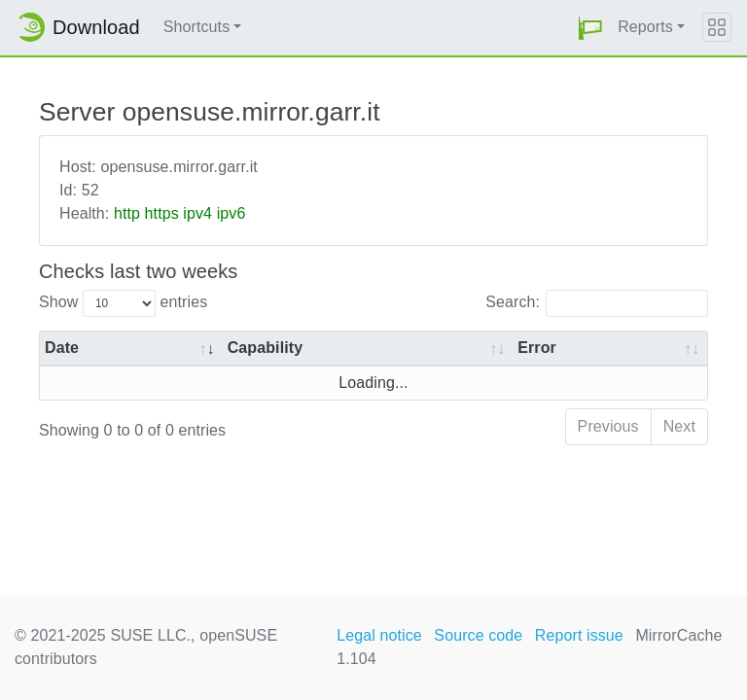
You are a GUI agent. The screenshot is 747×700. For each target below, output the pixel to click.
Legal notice (379, 635)
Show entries (123, 303)
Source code (478, 635)
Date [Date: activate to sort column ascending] (62, 348)
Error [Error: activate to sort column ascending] (537, 348)
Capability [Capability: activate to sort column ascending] (265, 348)
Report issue (579, 635)
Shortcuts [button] (197, 27)
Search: (597, 303)
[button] (590, 28)
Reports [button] (645, 27)
